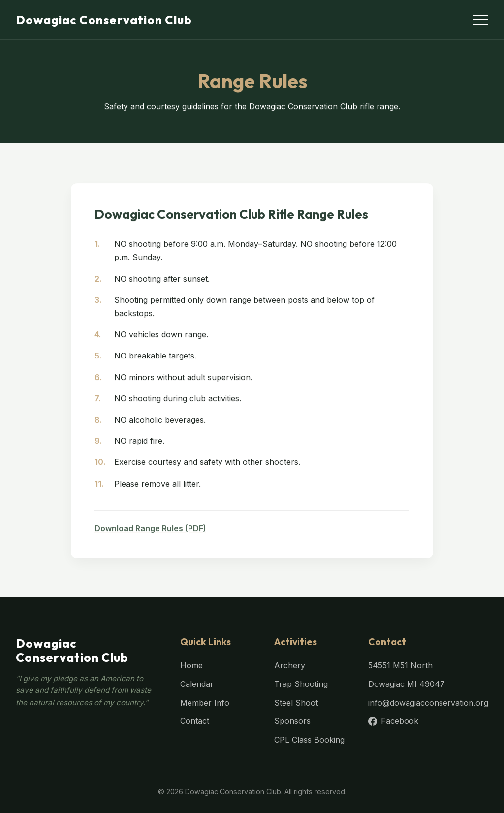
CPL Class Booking (309, 740)
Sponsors (292, 721)
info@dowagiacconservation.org (428, 703)
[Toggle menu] (481, 20)
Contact (195, 721)
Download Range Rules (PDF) (150, 534)
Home (191, 665)
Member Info (205, 703)
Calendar (197, 684)
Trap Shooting (301, 684)
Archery (290, 665)
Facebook (393, 721)
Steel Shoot (296, 703)
